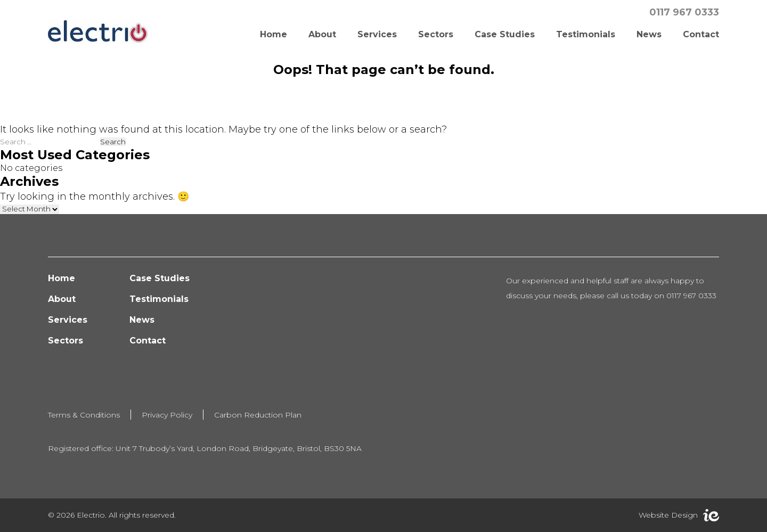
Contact (701, 34)
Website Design (668, 515)
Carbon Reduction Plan (258, 415)
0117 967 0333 (684, 12)
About (322, 34)
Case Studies (505, 34)
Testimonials (586, 34)
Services (377, 34)
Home (274, 34)
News (649, 34)
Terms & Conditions (84, 415)
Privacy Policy (167, 415)
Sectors (436, 34)
